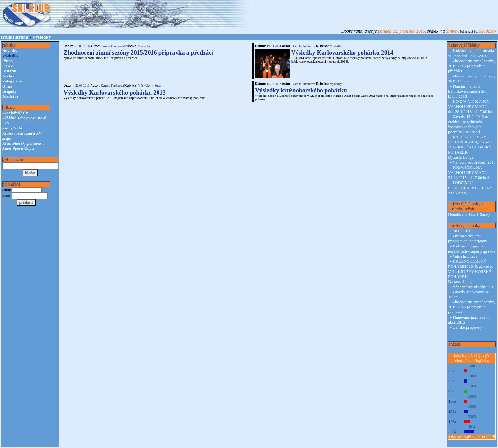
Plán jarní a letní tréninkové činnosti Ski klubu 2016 (467, 91)
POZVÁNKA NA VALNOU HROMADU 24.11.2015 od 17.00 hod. (469, 172)
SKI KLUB (462, 231)
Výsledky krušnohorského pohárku (301, 90)
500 (472, 366)
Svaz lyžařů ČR (15, 113)
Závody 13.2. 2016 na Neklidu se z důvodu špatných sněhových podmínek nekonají (468, 124)
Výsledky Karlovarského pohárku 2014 (342, 53)
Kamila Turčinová (112, 46)
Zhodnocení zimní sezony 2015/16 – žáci (472, 79)
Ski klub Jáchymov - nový (24, 118)
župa (9, 61)
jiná (472, 427)
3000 (472, 406)
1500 (472, 386)
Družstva (10, 96)
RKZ (9, 66)
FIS (6, 123)
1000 (472, 376)
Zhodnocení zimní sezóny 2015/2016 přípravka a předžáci (138, 53)
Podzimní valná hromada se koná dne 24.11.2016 (471, 53)
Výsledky (144, 46)
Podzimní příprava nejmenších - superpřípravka (472, 249)
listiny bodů (12, 128)
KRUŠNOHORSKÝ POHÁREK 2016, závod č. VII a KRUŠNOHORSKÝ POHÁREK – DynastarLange (470, 147)
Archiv (8, 76)
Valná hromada (465, 256)
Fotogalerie (12, 81)
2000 (472, 396)
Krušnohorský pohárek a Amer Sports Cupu (23, 146)
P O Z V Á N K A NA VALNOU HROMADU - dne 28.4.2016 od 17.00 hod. (472, 106)
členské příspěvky (468, 327)
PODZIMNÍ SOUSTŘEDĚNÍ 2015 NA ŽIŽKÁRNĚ (470, 188)
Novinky (10, 51)
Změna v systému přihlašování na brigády (468, 238)
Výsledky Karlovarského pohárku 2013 (114, 92)
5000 (472, 416)
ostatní (10, 71)
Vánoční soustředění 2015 (474, 162)
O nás (7, 86)
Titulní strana (14, 37)
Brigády (9, 91)
